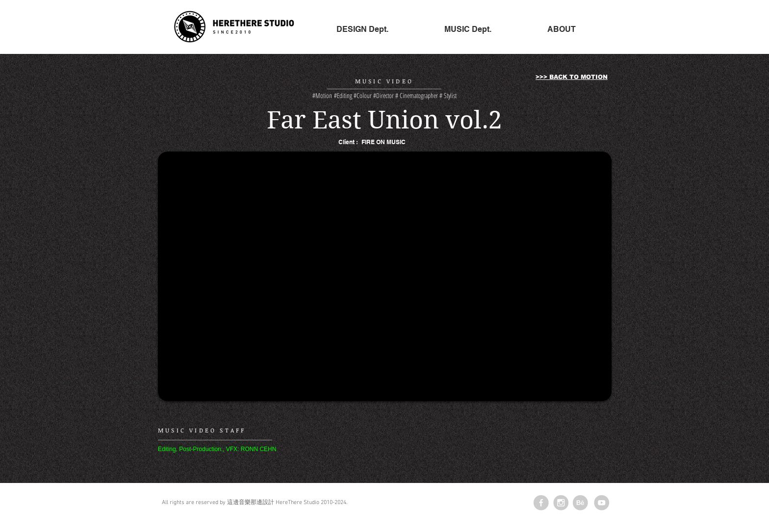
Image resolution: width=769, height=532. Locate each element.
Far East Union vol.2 (384, 120)
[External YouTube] (385, 276)
